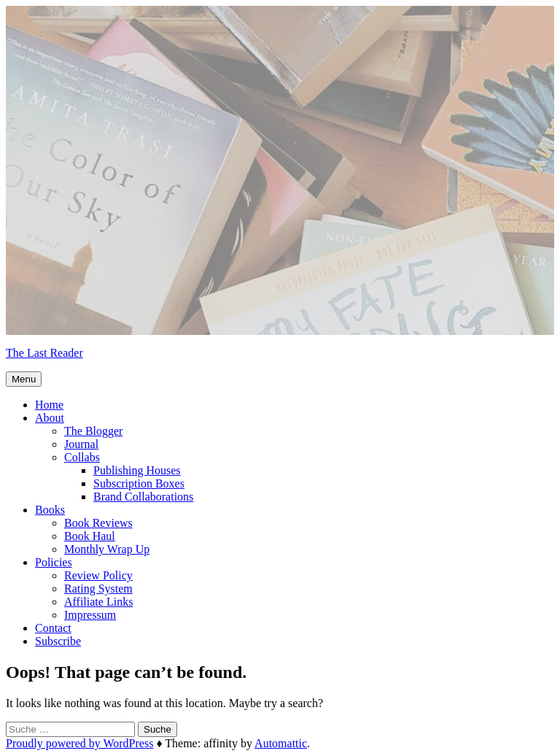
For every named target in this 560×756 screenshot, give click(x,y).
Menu (24, 379)
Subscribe (58, 641)
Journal (81, 444)
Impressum (90, 615)
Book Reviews (98, 523)
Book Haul (90, 536)
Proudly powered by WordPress (79, 743)
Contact (53, 628)
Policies (54, 562)
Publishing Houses (137, 470)
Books (50, 510)
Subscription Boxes (139, 483)
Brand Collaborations (143, 497)
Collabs (82, 457)
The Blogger (93, 431)
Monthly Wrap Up (107, 549)
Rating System (98, 589)
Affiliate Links (98, 602)
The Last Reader (44, 353)
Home (49, 405)
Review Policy (98, 575)
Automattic (281, 743)
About (50, 418)
